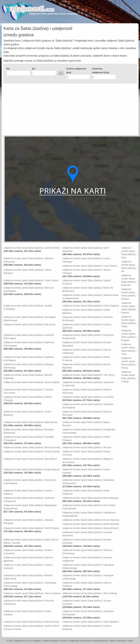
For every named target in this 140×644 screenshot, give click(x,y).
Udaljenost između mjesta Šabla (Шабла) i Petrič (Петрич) (31, 528)
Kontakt (63, 641)
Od (8, 69)
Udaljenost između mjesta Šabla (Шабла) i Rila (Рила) (29, 325)
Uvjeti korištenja (50, 641)
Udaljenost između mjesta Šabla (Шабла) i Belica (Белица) (91, 498)
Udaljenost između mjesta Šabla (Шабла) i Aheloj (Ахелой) (32, 452)
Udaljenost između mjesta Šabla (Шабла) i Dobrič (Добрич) (91, 622)
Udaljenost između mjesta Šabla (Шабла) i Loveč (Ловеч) (90, 266)
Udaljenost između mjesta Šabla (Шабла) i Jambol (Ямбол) (32, 248)
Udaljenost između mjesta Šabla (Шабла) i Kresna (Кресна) (91, 520)
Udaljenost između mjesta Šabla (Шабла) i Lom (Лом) (88, 397)
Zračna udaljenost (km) (76, 71)
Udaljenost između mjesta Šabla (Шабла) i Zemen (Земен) (32, 382)
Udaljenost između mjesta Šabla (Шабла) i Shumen (87, 447)
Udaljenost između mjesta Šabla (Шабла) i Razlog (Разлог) (91, 528)
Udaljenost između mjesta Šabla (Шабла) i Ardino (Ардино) (91, 306)
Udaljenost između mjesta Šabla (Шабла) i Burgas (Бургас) (32, 469)
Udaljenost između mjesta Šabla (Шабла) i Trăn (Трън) (89, 375)
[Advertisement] (53, 110)
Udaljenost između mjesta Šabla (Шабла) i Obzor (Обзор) (90, 593)
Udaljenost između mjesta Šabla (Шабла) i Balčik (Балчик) (31, 622)
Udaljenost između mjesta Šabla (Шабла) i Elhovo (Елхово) (32, 447)
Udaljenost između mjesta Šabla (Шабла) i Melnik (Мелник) (91, 524)
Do (34, 69)
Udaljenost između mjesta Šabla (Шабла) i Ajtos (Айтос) (30, 459)
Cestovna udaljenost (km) (101, 71)
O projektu (36, 641)
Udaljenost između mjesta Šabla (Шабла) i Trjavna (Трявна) (32, 593)
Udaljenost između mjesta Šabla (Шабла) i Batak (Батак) (31, 422)
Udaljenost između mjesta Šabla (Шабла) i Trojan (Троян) (31, 280)
